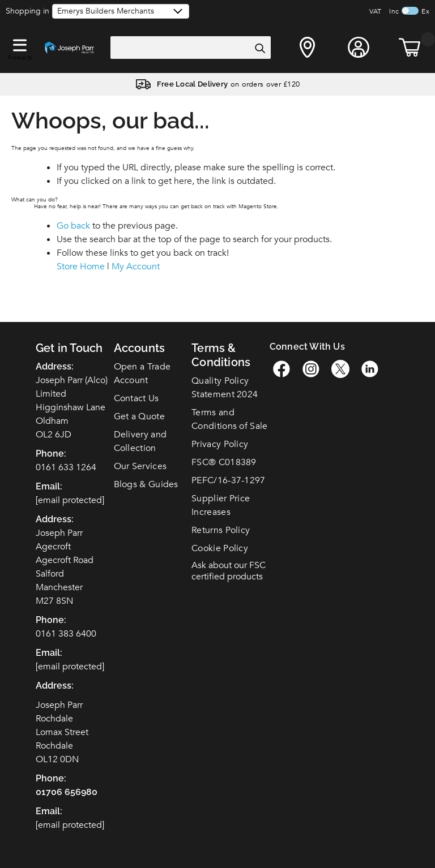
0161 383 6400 (66, 634)
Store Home (81, 267)
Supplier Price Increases (221, 505)
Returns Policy (221, 530)
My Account (136, 267)
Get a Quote (139, 416)
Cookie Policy (220, 548)
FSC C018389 (224, 462)
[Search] (259, 48)
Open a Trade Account (142, 373)
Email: (49, 811)
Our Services (140, 466)
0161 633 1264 (66, 467)
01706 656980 (67, 792)
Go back (73, 226)
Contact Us (137, 398)
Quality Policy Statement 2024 (225, 388)
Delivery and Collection (140, 441)
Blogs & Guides (146, 484)
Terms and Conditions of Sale (229, 419)
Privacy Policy (220, 444)
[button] (20, 43)
